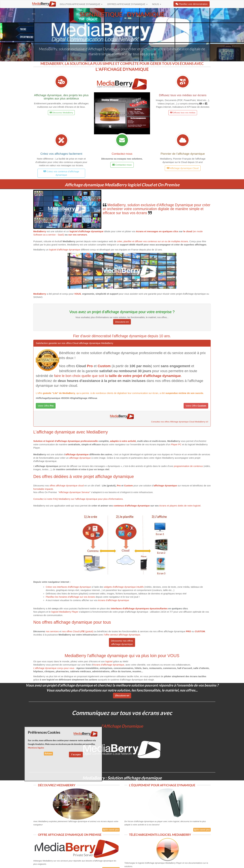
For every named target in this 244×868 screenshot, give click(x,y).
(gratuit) (86, 631)
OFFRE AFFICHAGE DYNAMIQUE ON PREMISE (70, 835)
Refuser (48, 754)
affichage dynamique (68, 441)
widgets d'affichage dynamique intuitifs (124, 587)
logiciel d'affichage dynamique (65, 250)
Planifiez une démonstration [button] (192, 4)
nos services (52, 631)
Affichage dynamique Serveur (74, 492)
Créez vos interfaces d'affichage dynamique (68, 587)
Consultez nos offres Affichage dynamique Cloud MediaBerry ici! (180, 422)
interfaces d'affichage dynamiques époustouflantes (139, 608)
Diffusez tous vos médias (183, 113)
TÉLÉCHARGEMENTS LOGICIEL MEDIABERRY (160, 835)
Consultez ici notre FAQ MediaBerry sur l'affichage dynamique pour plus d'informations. (78, 499)
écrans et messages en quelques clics (157, 231)
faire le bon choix (67, 376)
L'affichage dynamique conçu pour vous (54, 668)
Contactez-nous (122, 154)
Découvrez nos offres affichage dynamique (122, 642)
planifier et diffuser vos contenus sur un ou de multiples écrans (156, 241)
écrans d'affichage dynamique (114, 600)
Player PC (176, 444)
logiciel (109, 661)
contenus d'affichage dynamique (132, 506)
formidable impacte (43, 489)
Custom (128, 486)
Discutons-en (122, 322)
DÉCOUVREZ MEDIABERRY (57, 785)
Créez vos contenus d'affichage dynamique (61, 173)
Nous (157, 4)
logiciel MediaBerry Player (65, 612)
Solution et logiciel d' (45, 441)
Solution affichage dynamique (81, 4)
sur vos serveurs (78, 235)
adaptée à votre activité (123, 441)
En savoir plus (111, 830)
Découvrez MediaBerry (61, 113)
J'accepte (76, 754)
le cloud (188, 231)
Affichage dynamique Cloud (183, 168)
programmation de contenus (188, 466)
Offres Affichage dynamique (127, 4)
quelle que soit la (131, 376)
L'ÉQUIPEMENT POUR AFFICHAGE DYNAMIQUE (162, 785)
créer (120, 241)
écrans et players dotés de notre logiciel (180, 506)
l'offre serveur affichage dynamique (122, 635)
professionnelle (89, 441)
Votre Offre (46, 406)
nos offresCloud (70, 631)
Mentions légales (36, 748)
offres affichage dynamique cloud (67, 486)
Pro (119, 486)
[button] (122, 113)
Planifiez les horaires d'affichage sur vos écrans (70, 597)
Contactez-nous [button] (122, 165)
